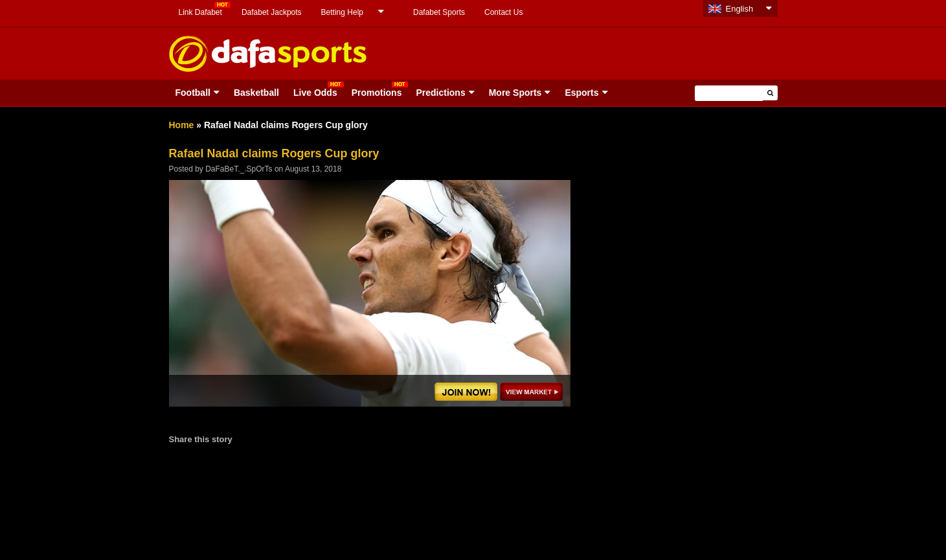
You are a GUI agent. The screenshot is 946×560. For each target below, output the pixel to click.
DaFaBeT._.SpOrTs (239, 169)
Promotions (377, 93)
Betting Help (342, 12)
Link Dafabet (200, 12)
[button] (770, 93)
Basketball (256, 93)
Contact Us (503, 12)
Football (193, 93)
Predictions (440, 93)
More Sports (515, 93)
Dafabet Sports (439, 12)
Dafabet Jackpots (272, 12)
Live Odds (315, 93)
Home (182, 125)
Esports (581, 93)
